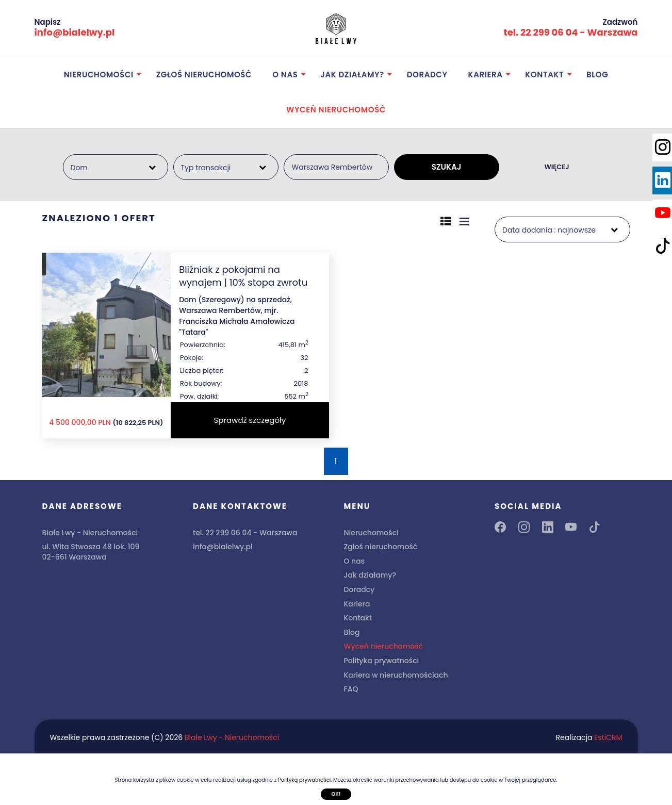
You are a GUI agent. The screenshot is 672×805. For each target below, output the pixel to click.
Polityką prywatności (304, 780)
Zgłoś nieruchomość (204, 75)
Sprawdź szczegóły (250, 420)
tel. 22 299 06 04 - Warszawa (570, 32)
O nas (285, 75)
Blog (597, 75)
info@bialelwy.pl (75, 32)
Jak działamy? (352, 75)
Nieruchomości (99, 75)
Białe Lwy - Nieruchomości (232, 737)
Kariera (486, 75)
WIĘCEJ (556, 167)
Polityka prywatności (382, 661)
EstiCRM (608, 737)
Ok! (336, 793)
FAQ (351, 689)
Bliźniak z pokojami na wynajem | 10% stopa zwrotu (243, 276)
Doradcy (427, 75)
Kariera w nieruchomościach (396, 675)
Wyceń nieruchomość (336, 110)
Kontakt (544, 75)
